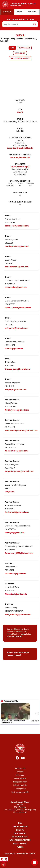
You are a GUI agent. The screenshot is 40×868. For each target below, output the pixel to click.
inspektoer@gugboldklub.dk (20, 148)
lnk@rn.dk (10, 492)
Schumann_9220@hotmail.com (19, 553)
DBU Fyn (20, 830)
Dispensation (20, 193)
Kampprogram (24, 48)
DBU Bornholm (20, 827)
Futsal (20, 847)
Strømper (30, 184)
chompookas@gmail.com (16, 287)
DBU (20, 823)
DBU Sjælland (20, 844)
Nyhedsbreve (20, 768)
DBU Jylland (20, 834)
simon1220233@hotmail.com (18, 308)
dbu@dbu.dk (21, 812)
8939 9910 (17, 637)
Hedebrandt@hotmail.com (17, 512)
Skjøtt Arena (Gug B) (20, 167)
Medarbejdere (20, 779)
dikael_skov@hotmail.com (17, 226)
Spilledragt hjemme (20, 181)
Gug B (20, 112)
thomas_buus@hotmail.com (18, 369)
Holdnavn (20, 100)
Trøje (10, 184)
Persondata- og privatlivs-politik (20, 854)
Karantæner (20, 53)
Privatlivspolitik (20, 785)
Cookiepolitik (20, 789)
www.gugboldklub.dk (20, 158)
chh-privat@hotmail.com (16, 328)
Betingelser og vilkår (20, 792)
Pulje (20, 129)
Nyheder (20, 772)
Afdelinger (20, 775)
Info (12, 48)
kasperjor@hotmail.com (16, 390)
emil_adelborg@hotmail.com (18, 615)
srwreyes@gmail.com (15, 533)
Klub (20, 110)
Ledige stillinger (20, 782)
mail (25, 634)
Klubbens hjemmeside (20, 155)
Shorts (20, 184)
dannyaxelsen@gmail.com (17, 267)
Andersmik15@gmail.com (16, 451)
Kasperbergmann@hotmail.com (19, 471)
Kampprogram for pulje (20, 58)
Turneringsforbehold (20, 202)
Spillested (20, 164)
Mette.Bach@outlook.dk (16, 594)
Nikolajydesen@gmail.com (17, 410)
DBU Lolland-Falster (20, 840)
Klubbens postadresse (20, 138)
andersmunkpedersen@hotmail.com (21, 431)
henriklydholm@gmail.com (17, 246)
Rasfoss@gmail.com (14, 349)
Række (20, 119)
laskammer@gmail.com (15, 574)
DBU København (20, 837)
